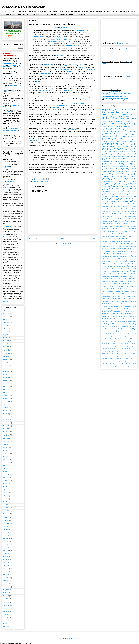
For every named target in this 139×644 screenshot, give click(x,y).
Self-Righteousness (119, 267)
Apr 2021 (6, 493)
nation (104, 350)
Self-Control (130, 345)
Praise (104, 267)
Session (114, 283)
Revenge (109, 252)
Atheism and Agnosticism (119, 228)
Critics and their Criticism (122, 355)
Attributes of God (126, 213)
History (134, 272)
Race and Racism (131, 240)
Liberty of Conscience (116, 273)
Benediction (132, 233)
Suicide (134, 347)
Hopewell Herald (126, 135)
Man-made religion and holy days (119, 187)
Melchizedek (132, 325)
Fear (117, 212)
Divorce (104, 307)
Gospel (104, 180)
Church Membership (129, 142)
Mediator (133, 232)
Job (103, 342)
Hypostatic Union (107, 227)
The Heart (122, 233)
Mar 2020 (6, 532)
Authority (133, 177)
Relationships (111, 345)
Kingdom (122, 163)
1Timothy (105, 130)
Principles (111, 362)
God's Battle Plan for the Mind (112, 225)
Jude (115, 238)
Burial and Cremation (115, 242)
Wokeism (123, 330)
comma (124, 367)
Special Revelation (130, 215)
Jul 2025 (6, 338)
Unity (116, 220)
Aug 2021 (6, 481)
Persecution (119, 127)
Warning (126, 365)
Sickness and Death (123, 283)
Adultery (105, 210)
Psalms (133, 112)
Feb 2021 (6, 499)
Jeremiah (133, 292)
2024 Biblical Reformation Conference (123, 302)
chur (131, 348)
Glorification (106, 140)
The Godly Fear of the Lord (127, 247)
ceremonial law (131, 208)
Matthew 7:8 (37, 36)
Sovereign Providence (128, 120)
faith (135, 132)
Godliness (128, 272)
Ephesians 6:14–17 (44, 90)
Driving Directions (67, 14)
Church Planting (116, 253)
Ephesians (110, 122)
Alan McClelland (118, 350)
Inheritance (125, 292)
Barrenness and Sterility (124, 352)
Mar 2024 (6, 386)
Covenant (133, 143)
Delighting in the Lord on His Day (114, 97)
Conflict (134, 270)
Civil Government (126, 155)
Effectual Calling (119, 223)
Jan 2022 (6, 465)
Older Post (92, 239)
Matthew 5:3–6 (42, 82)
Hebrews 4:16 (79, 104)
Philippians (121, 128)
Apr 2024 (6, 383)
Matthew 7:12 (71, 45)
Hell (135, 155)
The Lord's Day (124, 137)
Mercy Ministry (106, 327)
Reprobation (117, 297)
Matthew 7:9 (61, 36)
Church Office (116, 207)
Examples (128, 357)
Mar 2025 (6, 350)
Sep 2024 (6, 368)
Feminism (115, 278)
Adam (134, 227)
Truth (127, 233)
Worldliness (127, 185)
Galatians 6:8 (64, 70)
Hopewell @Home (50, 14)
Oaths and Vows (120, 240)
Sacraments (120, 157)
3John (104, 262)
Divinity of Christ (124, 152)
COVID (119, 248)
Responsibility (115, 282)
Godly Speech (113, 163)
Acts (111, 116)
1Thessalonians (107, 182)
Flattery (104, 323)
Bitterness (105, 288)
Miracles (126, 218)
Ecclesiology (106, 145)
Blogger (74, 639)
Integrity (111, 310)
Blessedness (116, 175)
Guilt (111, 245)
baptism (116, 132)
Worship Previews (130, 222)
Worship (133, 137)
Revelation (133, 123)
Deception (111, 322)
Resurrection (132, 148)
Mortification (106, 167)
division (134, 348)
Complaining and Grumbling (111, 235)
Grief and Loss (125, 263)
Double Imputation (130, 253)
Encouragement (107, 263)
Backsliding (111, 210)
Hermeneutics (106, 308)
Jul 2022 (6, 447)
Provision (117, 295)
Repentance (106, 138)
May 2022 (6, 453)
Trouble (127, 348)
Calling (134, 213)
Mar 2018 (6, 605)
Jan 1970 (6, 626)
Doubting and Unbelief (113, 230)
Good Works (132, 170)
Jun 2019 (6, 560)
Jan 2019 (6, 575)
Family (116, 185)
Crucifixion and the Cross (129, 305)
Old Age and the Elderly (129, 327)
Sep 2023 (6, 405)
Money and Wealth (122, 173)
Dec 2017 (6, 614)
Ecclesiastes (106, 157)
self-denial (108, 350)
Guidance (123, 338)
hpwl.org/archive (124, 100)
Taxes (114, 348)
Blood (104, 333)
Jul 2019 (6, 557)
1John (127, 150)
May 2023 (6, 417)
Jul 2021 (6, 484)
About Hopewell (24, 14)
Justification (113, 137)
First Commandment (130, 223)
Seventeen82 (122, 328)
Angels (104, 318)
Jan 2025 (6, 356)
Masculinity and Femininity (113, 293)
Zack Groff (113, 367)
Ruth (104, 233)
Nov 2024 (6, 362)
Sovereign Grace (108, 135)
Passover (133, 273)
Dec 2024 (6, 359)
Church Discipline (113, 193)
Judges (127, 190)
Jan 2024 (6, 393)
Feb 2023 (6, 426)
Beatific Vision (119, 210)
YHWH (108, 367)
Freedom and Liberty (115, 323)
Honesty (126, 308)
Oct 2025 (6, 329)
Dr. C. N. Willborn (120, 322)
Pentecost (125, 258)
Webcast (104, 367)
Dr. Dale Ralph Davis (125, 307)
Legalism (112, 170)
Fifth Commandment (109, 178)
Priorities (134, 343)
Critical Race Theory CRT (125, 335)
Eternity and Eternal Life (129, 230)
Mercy (114, 177)
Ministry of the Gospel (109, 240)
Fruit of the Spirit (117, 218)
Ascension (133, 287)
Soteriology (120, 347)
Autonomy (114, 352)
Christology (128, 125)
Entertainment (128, 337)
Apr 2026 (6, 311)
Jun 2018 (6, 596)
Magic (117, 325)
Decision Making (106, 337)
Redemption (118, 203)
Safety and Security (129, 297)
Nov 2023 (6, 399)
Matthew (49, 182)
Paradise (105, 328)
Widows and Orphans (109, 248)
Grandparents (106, 358)
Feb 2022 (6, 462)
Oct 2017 (6, 620)
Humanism (116, 358)
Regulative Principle (129, 130)
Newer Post (33, 239)
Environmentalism (131, 322)
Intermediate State (120, 310)
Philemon (127, 312)
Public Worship (131, 128)
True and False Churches (117, 200)
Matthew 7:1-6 (48, 64)
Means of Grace (115, 147)
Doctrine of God (113, 307)
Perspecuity (105, 362)
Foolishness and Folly (108, 255)
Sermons (36, 14)
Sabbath (115, 138)
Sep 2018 (6, 587)
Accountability (116, 332)
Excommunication (108, 243)
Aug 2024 (6, 371)
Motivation (118, 327)
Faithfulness (106, 192)
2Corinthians (116, 158)
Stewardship (132, 328)
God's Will (122, 215)
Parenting (114, 143)
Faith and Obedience (128, 138)
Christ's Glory (124, 143)
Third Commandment (119, 208)
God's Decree (113, 250)
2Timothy (133, 165)
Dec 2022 (6, 432)
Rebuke (104, 242)
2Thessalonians (127, 217)
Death (134, 173)
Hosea (110, 195)
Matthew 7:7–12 (71, 24)
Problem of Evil (113, 313)
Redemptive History (108, 247)
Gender (126, 323)
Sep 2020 (6, 514)
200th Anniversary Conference (123, 285)
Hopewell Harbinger (130, 225)
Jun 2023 (6, 414)
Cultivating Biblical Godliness (127, 197)
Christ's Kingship (113, 152)
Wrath (119, 145)
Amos (104, 187)
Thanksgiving (110, 220)
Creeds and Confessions (110, 272)
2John (126, 287)
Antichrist (130, 350)
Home (63, 239)
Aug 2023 (6, 408)
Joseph (104, 312)
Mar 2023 (6, 423)
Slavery (113, 212)
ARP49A (6, 130)
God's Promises (116, 198)
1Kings (123, 145)
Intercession (132, 250)
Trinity (134, 135)
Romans (114, 114)
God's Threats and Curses (128, 278)
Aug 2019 (6, 553)
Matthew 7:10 (61, 40)
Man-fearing (132, 238)
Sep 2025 (6, 332)
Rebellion (128, 275)
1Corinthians (132, 147)
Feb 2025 (6, 353)
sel (128, 367)
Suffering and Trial (120, 122)
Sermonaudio (129, 110)
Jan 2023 (6, 429)
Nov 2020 (6, 508)
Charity (124, 248)
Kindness (112, 325)
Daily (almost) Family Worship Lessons (116, 98)
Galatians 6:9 (90, 70)
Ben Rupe (111, 270)
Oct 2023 (6, 402)
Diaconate (133, 178)
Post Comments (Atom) (67, 244)
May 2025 (6, 344)
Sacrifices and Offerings (114, 260)
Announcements (124, 140)
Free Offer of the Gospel (122, 255)
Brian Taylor (118, 303)
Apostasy (105, 270)
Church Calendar (107, 305)
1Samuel (118, 142)
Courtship (111, 203)
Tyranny (118, 330)
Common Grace (106, 335)
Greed (134, 307)
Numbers (119, 123)
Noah (129, 360)
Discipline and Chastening (119, 202)
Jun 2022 (6, 450)
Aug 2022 (6, 444)
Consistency (105, 355)
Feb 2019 (6, 572)
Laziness (119, 280)
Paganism (133, 360)
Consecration (123, 193)
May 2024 (6, 380)
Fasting (104, 232)
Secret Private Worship (121, 345)
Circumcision (110, 223)
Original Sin (120, 312)
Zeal (128, 330)
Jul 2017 (6, 623)
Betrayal (110, 318)
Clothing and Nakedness (129, 333)
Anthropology (123, 277)
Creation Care (117, 305)
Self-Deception (107, 283)
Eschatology (106, 190)
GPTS (119, 338)
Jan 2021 (6, 502)
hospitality (133, 330)
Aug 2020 (6, 517)
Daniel (134, 335)
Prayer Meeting (118, 125)
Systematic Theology (118, 365)
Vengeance (127, 205)
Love (112, 142)
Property (116, 362)
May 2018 (6, 599)
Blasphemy (118, 270)
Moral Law (128, 157)
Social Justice (132, 260)
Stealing (134, 275)
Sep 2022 (6, 441)
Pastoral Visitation (131, 342)
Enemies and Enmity (129, 188)
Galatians (133, 172)
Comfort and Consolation (110, 237)
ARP (113, 350)
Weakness (111, 285)
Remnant (109, 267)
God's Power (107, 173)
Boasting (113, 288)
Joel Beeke (130, 358)
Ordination (133, 202)
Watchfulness (133, 365)
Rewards (127, 212)
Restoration (123, 282)
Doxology (109, 357)
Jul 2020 (6, 520)
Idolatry (116, 148)
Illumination (133, 338)
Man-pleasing (124, 325)
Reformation (106, 197)
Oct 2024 (6, 365)
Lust (126, 238)
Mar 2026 (6, 314)
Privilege (104, 345)
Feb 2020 (6, 535)
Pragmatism (111, 343)
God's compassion (108, 280)
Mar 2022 (6, 459)
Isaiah (104, 122)
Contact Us (81, 14)
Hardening (133, 263)
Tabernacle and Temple (116, 168)
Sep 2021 (6, 478)
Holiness (105, 137)
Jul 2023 (6, 411)
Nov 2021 (6, 472)
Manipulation (113, 360)
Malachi (107, 360)
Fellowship (119, 177)
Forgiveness (125, 172)
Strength (114, 197)
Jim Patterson (123, 358)
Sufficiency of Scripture (110, 298)
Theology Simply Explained (116, 118)
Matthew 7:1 (78, 64)
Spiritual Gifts (115, 213)
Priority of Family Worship (111, 92)
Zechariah (119, 367)
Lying (104, 252)
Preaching (124, 147)
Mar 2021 (6, 496)
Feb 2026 (6, 317)
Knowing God (111, 312)
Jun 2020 (6, 523)
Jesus (135, 340)
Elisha (119, 357)
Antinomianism (119, 180)
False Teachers (114, 215)
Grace (111, 133)
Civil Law (116, 318)
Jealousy (131, 340)
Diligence (129, 237)
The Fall (112, 217)
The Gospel (116, 172)
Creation (133, 190)
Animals (125, 350)
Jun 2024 (6, 377)
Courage (105, 203)
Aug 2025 (6, 335)
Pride (122, 153)
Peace (116, 183)
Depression (108, 278)
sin (132, 367)
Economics (126, 207)
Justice (121, 212)
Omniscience (106, 282)
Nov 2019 (6, 544)
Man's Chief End (117, 192)
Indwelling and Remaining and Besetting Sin (116, 265)
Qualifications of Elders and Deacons (115, 165)
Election (113, 145)
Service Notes (113, 347)
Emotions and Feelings (117, 337)
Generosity (115, 190)
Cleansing (127, 210)
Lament (113, 342)
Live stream (118, 116)
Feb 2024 (6, 389)
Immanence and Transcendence (111, 340)
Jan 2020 (6, 538)
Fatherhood (118, 243)
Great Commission (125, 187)
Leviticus (105, 133)
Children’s (7, 77)
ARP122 (12, 129)
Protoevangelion (123, 362)
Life (121, 235)
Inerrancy (105, 310)
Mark (117, 155)
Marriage (114, 140)
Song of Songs (11, 181)
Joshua (109, 177)
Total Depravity (131, 168)
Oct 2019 (6, 547)
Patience (133, 265)
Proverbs (8, 189)
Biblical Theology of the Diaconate (114, 150)
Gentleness (133, 323)
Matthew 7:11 (55, 42)
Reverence (122, 313)
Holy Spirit (130, 145)
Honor (110, 257)
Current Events (132, 355)
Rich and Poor (132, 282)
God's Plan (116, 263)
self (130, 367)
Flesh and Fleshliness (111, 338)
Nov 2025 (6, 326)
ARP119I (16, 130)
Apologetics (106, 228)
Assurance (127, 158)
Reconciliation (131, 195)
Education (114, 357)
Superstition (106, 330)
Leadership (121, 238)
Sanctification (107, 120)
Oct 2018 (6, 584)
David (122, 272)
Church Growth (118, 333)
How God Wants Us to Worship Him (114, 95)
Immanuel (133, 308)
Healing (104, 257)
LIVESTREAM (9, 14)
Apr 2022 (6, 456)
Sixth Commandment (112, 233)
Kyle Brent (107, 342)
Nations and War (130, 280)
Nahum (8, 166)
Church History (126, 270)
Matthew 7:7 (80, 31)
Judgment (117, 135)
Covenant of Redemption (123, 320)
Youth (104, 223)
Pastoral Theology (130, 192)
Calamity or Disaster (130, 303)
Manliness (120, 360)
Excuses (134, 337)
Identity (128, 338)
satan (134, 315)
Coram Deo (114, 335)
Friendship (105, 198)
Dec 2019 (6, 541)
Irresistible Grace (124, 340)
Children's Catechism (115, 130)
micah (134, 180)
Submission (106, 217)
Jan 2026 (6, 320)
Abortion (105, 303)
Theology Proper (126, 227)
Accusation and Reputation (127, 317)
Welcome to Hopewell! (23, 7)
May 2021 (6, 490)
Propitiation (133, 258)
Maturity (118, 342)
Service (108, 212)
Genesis (105, 114)
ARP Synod (113, 317)
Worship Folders (128, 315)
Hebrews (125, 123)
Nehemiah (123, 342)
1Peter (134, 185)
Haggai (111, 358)
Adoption (118, 170)
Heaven (116, 153)
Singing (124, 260)
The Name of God (121, 348)
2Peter (110, 332)
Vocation (119, 217)
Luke (134, 118)
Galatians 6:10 (46, 73)
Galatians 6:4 (82, 68)
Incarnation (124, 175)
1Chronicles (105, 317)
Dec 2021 (6, 468)
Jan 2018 (6, 611)
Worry (134, 252)
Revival (104, 193)
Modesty (127, 273)
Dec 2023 (6, 396)
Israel (131, 210)
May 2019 (6, 563)
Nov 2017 (6, 617)
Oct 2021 (6, 475)
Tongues (112, 330)
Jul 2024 (6, 374)
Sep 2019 (6, 550)
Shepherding (106, 213)
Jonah (111, 238)
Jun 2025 (6, 341)
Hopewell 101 (123, 148)
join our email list (13, 37)
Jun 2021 (6, 487)
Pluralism (105, 343)
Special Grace (128, 347)
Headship (117, 292)
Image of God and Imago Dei (121, 232)
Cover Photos (112, 355)
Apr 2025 (6, 347)
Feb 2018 (6, 608)
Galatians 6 (71, 71)
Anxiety (134, 235)
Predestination (107, 175)
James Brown (132, 310)
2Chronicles (105, 332)
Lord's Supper (107, 172)
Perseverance (127, 160)
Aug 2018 (6, 590)
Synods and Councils (107, 348)
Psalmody (121, 275)
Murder (118, 227)
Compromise (125, 318)
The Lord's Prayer (117, 205)
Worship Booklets (112, 268)
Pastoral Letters (131, 163)
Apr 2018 (6, 602)
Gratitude (110, 292)
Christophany (109, 333)
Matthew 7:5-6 (63, 66)
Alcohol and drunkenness (118, 262)
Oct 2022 (6, 438)
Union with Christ (126, 132)
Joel (110, 180)
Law (114, 227)
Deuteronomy (107, 125)
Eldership (125, 170)
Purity (104, 260)
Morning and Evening (114, 258)
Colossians (105, 170)
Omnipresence (131, 293)
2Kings (104, 148)
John (134, 125)
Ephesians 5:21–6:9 (8, 302)
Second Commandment (120, 167)
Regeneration (118, 133)
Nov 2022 (6, 435)
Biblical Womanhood (131, 332)
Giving (122, 190)
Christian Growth (112, 187)
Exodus (105, 116)
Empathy (123, 357)
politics (104, 253)
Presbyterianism (107, 295)
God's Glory (116, 160)
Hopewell (105, 273)
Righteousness (127, 203)
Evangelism (106, 143)
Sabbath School (10, 163)
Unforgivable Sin (123, 298)
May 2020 (6, 526)
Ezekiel (104, 338)
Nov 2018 (6, 581)
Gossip (109, 232)
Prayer (117, 120)
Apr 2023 (6, 420)
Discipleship (123, 220)
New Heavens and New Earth (125, 245)
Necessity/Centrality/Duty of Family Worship (118, 93)
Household (105, 325)
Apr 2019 (6, 566)
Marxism (125, 360)
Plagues (112, 328)
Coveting (122, 237)
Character (112, 353)
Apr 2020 (6, 529)
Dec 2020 (6, 505)
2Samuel (133, 133)
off (126, 367)
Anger (109, 253)
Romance (133, 212)
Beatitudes (133, 262)
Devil (123, 253)
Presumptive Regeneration (123, 343)
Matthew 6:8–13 (71, 130)
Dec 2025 (6, 323)
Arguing (123, 332)
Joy (112, 155)
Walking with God (117, 315)
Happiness (133, 255)
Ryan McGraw (129, 313)
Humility (127, 133)
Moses (113, 327)
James (121, 185)
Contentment (122, 182)
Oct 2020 (6, 511)
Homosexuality (123, 250)
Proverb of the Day (109, 127)
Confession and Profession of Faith (126, 353)
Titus (128, 180)
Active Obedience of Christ (127, 268)
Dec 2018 (6, 578)
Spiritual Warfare (118, 222)
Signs (116, 247)
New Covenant (127, 235)
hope (111, 185)
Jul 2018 (6, 593)
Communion (127, 242)
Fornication (126, 243)
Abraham (111, 303)
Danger (104, 357)
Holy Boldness (117, 308)
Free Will (134, 357)
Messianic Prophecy (125, 183)
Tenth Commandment (119, 252)
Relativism (130, 362)
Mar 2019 (6, 569)
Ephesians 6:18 (69, 90)
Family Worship (111, 112)
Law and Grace (119, 195)
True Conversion (123, 178)
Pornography (113, 275)
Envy (113, 290)
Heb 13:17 (6, 236)
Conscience (106, 215)
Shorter (6, 90)
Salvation (126, 177)
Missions (113, 157)
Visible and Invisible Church (110, 277)
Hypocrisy (116, 257)
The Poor (129, 252)
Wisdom (110, 148)
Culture (134, 242)
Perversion (105, 275)
